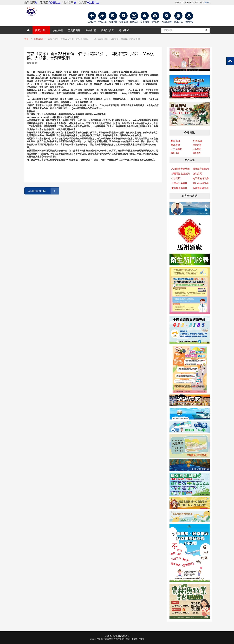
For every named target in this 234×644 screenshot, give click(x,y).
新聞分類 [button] (41, 30)
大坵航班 (197, 149)
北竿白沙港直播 (179, 183)
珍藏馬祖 (58, 30)
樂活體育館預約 (201, 169)
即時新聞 (38, 39)
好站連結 (124, 30)
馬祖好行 (197, 153)
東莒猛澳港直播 (179, 188)
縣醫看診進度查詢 (181, 174)
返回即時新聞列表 (43, 191)
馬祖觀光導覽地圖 (181, 169)
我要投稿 (91, 30)
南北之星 (197, 145)
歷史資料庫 (74, 30)
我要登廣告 (107, 30)
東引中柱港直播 (201, 183)
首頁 (26, 39)
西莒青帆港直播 (201, 188)
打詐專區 (176, 178)
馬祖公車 (175, 153)
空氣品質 (197, 174)
